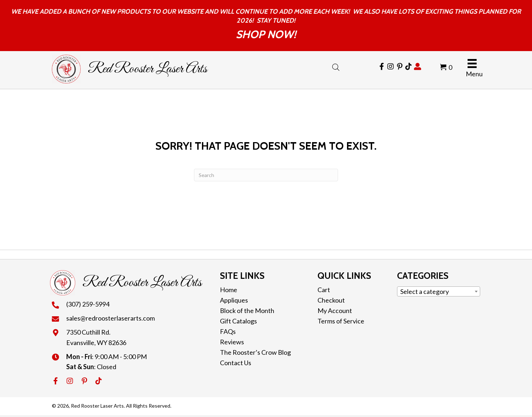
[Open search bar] (336, 66)
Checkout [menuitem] (331, 300)
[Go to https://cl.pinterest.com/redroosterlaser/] (400, 67)
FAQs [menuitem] (228, 331)
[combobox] (439, 291)
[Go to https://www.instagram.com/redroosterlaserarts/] (391, 67)
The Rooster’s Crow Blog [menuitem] (255, 352)
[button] (55, 381)
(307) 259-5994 (88, 304)
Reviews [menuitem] (232, 342)
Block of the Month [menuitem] (247, 311)
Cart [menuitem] (324, 290)
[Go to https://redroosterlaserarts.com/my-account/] (418, 67)
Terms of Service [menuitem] (341, 321)
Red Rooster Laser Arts (147, 69)
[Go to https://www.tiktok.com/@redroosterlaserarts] (409, 67)
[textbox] (439, 291)
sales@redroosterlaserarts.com (111, 318)
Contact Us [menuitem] (236, 363)
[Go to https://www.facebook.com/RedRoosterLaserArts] (382, 67)
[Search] (266, 175)
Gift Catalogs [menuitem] (238, 321)
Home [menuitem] (229, 290)
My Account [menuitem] (335, 311)
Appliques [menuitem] (234, 300)
